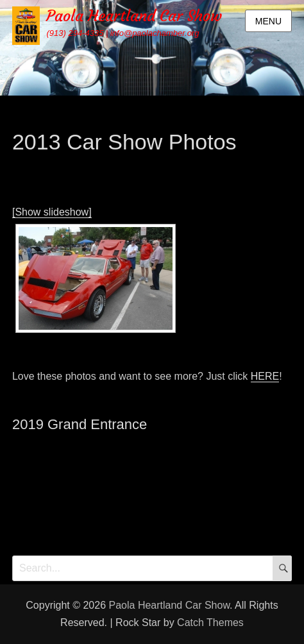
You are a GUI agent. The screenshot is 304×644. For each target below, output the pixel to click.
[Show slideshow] (52, 212)
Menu (268, 21)
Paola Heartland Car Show (134, 16)
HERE (265, 376)
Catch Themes (210, 623)
